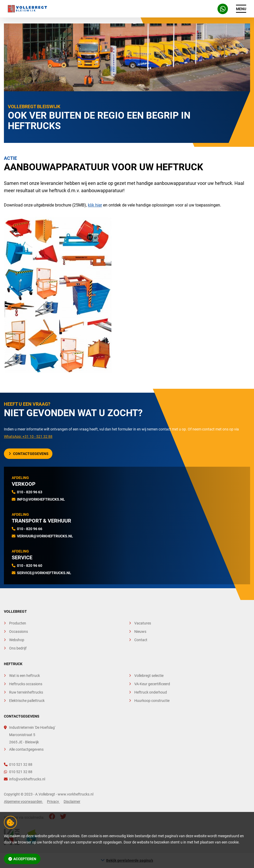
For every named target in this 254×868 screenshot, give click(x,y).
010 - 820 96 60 (30, 566)
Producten (18, 623)
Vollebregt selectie (149, 676)
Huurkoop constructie (152, 701)
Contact (141, 640)
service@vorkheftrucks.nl (44, 573)
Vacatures (143, 623)
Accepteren (22, 859)
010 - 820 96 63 (30, 492)
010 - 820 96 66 (30, 529)
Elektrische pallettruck (27, 701)
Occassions (19, 632)
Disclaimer (72, 802)
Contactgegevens (29, 454)
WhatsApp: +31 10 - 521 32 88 (28, 436)
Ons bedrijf (18, 648)
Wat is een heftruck (25, 676)
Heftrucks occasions (26, 684)
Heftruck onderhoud (151, 692)
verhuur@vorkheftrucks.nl (45, 536)
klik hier (95, 205)
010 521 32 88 (18, 764)
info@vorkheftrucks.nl (41, 499)
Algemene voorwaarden (23, 802)
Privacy (53, 802)
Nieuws (140, 632)
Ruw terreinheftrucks (26, 692)
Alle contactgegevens (26, 749)
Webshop (17, 640)
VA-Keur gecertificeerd (152, 684)
